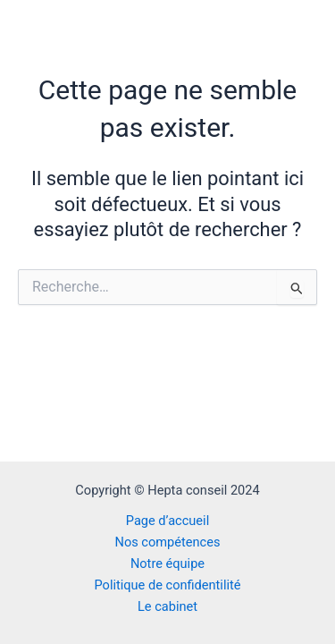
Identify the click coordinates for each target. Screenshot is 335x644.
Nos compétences (168, 542)
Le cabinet (167, 606)
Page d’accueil (167, 521)
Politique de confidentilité (167, 585)
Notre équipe (167, 563)
